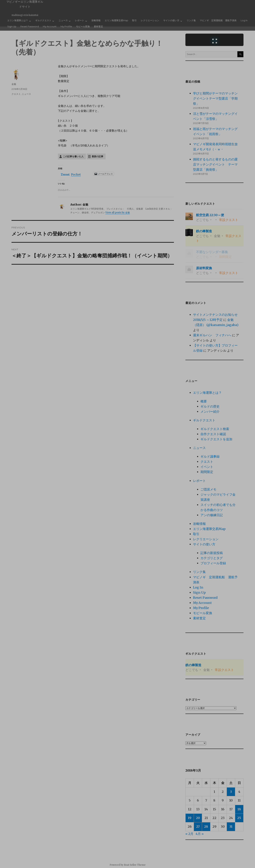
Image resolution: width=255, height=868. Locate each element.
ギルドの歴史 (210, 406)
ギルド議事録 (210, 456)
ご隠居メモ (208, 489)
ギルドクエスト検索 (215, 429)
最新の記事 (97, 156)
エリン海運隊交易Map (116, 20)
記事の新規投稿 (212, 553)
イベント (207, 467)
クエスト (16, 94)
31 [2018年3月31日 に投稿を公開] (231, 827)
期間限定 (207, 472)
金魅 (14, 84)
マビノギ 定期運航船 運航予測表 (218, 20)
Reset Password (30, 26)
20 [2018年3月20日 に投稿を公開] (198, 818)
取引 (134, 20)
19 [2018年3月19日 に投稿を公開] (190, 818)
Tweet (65, 174)
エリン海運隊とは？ (18, 20)
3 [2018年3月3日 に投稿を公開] (231, 792)
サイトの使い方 (171, 20)
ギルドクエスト (43, 20)
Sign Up (12, 26)
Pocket (76, 174)
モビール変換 (83, 26)
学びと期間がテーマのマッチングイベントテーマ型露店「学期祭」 (215, 98)
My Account (50, 26)
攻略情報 (96, 20)
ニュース (63, 20)
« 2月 (189, 834)
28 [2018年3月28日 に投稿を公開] (206, 827)
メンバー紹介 (210, 412)
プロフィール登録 (213, 563)
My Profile (66, 26)
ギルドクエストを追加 (216, 439)
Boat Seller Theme (135, 865)
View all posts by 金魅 (118, 213)
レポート (80, 20)
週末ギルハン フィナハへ (212, 335)
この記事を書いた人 (73, 156)
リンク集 (191, 20)
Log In (244, 20)
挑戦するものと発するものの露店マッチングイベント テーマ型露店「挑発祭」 (215, 164)
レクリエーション (150, 20)
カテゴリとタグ (212, 558)
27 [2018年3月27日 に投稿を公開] (198, 827)
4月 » (200, 834)
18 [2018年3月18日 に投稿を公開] (239, 809)
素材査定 (98, 26)
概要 (204, 401)
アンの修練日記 (212, 515)
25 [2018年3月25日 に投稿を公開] (239, 818)
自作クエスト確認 (213, 434)
